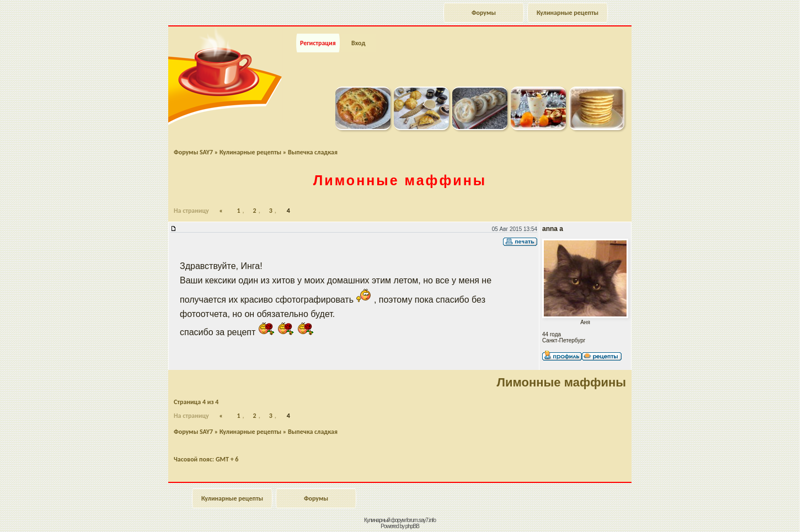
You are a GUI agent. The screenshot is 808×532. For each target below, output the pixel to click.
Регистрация (318, 43)
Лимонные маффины (400, 180)
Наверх (761, 512)
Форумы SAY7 (193, 152)
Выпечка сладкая (313, 152)
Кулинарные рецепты (568, 13)
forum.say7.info (421, 520)
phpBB (412, 526)
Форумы (484, 13)
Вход (358, 43)
